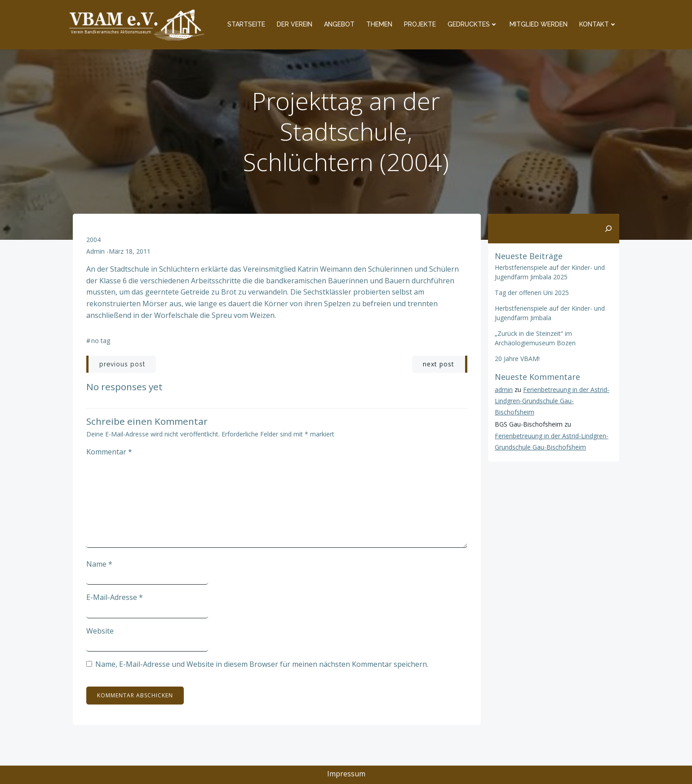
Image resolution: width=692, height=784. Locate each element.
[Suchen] (608, 229)
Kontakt (598, 24)
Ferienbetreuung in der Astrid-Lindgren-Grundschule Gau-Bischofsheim (552, 401)
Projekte (420, 24)
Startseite (246, 24)
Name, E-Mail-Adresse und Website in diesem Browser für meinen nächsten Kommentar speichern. (262, 664)
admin (95, 251)
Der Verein (295, 24)
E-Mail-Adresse (115, 597)
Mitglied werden (539, 24)
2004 (93, 240)
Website (100, 631)
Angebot (339, 24)
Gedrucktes (473, 24)
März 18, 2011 (130, 251)
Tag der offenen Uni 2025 (532, 293)
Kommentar (109, 452)
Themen (379, 24)
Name (99, 564)
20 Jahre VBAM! (517, 359)
